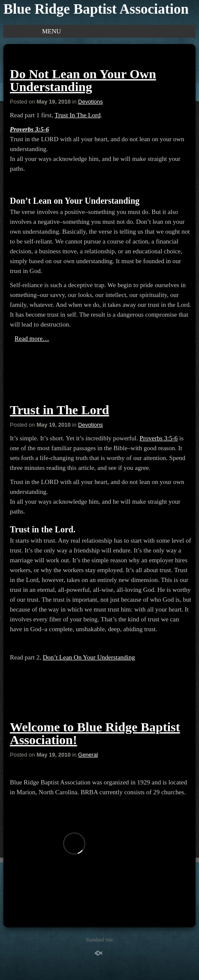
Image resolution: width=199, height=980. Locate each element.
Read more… (32, 339)
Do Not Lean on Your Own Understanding (83, 80)
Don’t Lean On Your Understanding (89, 657)
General (88, 755)
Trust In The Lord (77, 115)
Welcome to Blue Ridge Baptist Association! (95, 733)
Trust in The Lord (59, 410)
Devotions (90, 102)
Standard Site (99, 940)
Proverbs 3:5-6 (29, 129)
